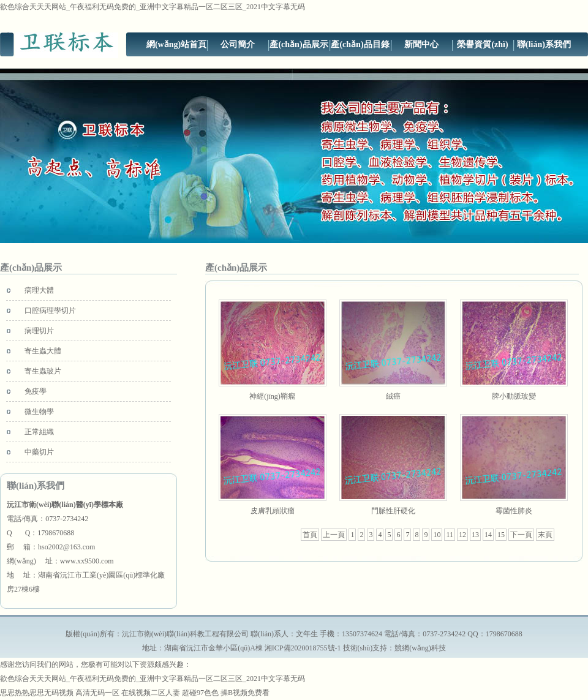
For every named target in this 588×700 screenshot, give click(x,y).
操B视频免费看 (245, 693)
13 (475, 535)
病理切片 (39, 331)
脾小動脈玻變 (514, 396)
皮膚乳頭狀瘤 (273, 511)
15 (501, 535)
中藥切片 (39, 452)
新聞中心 (421, 44)
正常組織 (39, 432)
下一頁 (521, 535)
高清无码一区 (97, 693)
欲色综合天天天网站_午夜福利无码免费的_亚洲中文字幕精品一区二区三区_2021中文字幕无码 (153, 7)
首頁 (310, 535)
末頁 (545, 535)
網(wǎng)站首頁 (176, 44)
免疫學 (36, 391)
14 (488, 535)
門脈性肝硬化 (393, 511)
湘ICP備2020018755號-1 (303, 648)
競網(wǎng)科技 (420, 648)
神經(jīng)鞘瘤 (272, 396)
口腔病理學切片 (50, 310)
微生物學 (39, 412)
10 (437, 535)
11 (450, 535)
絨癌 (393, 396)
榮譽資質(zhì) (482, 44)
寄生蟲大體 (43, 351)
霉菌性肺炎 (514, 511)
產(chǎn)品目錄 (360, 44)
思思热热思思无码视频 (37, 693)
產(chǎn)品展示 (299, 44)
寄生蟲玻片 (43, 371)
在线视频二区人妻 (151, 693)
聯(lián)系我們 (544, 44)
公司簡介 (238, 44)
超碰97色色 (200, 693)
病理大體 (39, 290)
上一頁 (334, 535)
